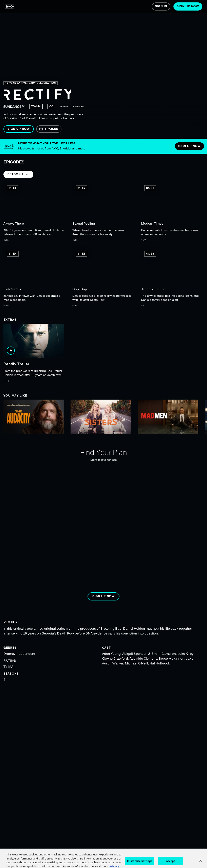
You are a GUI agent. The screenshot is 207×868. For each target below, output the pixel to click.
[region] (103, 69)
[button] (19, 129)
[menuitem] (10, 6)
